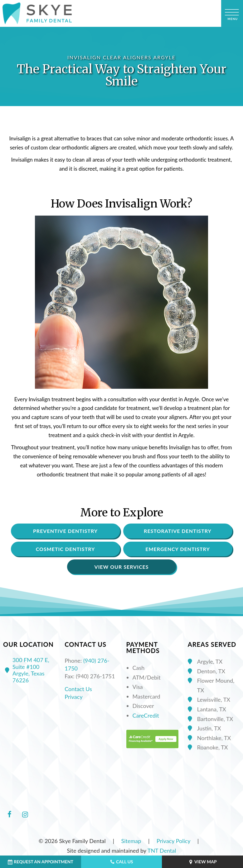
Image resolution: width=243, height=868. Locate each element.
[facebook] (9, 814)
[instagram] (25, 814)
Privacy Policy (173, 841)
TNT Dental (162, 851)
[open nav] (232, 14)
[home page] (37, 13)
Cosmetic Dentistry (66, 549)
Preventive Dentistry (65, 531)
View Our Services (122, 567)
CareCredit (146, 715)
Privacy (73, 697)
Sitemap (131, 841)
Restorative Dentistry (178, 531)
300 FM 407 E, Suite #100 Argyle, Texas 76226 (26, 670)
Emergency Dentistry (178, 549)
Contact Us (78, 689)
